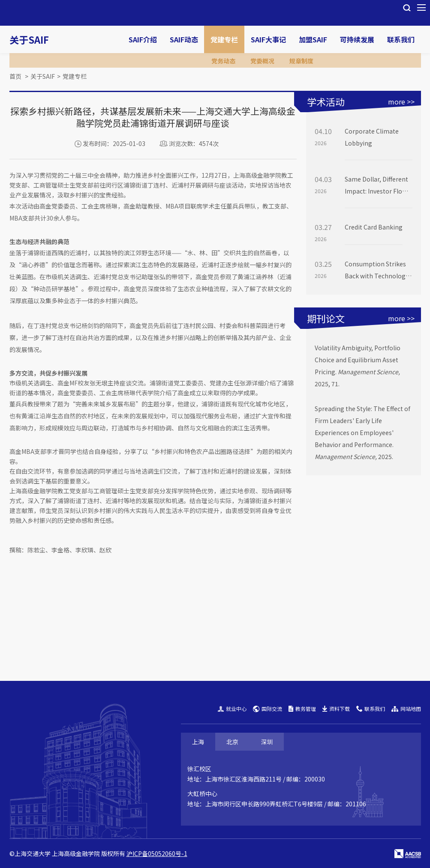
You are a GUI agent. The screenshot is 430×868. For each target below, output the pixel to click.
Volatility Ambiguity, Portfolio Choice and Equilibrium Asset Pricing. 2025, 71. (358, 366)
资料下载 (336, 708)
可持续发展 (357, 39)
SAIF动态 (184, 39)
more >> (401, 101)
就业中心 (232, 708)
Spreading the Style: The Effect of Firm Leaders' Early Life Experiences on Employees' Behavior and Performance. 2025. (362, 433)
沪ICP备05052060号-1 (157, 853)
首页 (15, 76)
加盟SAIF (313, 39)
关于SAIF (29, 39)
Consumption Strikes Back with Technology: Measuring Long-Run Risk (377, 271)
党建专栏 (224, 39)
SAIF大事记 (268, 39)
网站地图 (406, 708)
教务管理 (302, 708)
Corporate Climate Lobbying (372, 137)
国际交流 (268, 708)
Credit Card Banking (374, 227)
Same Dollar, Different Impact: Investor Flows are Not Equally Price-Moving (377, 186)
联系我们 (401, 39)
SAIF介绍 (143, 39)
